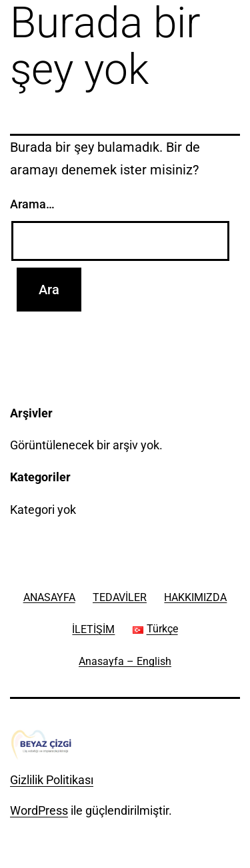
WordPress (39, 810)
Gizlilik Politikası (52, 780)
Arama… (32, 204)
